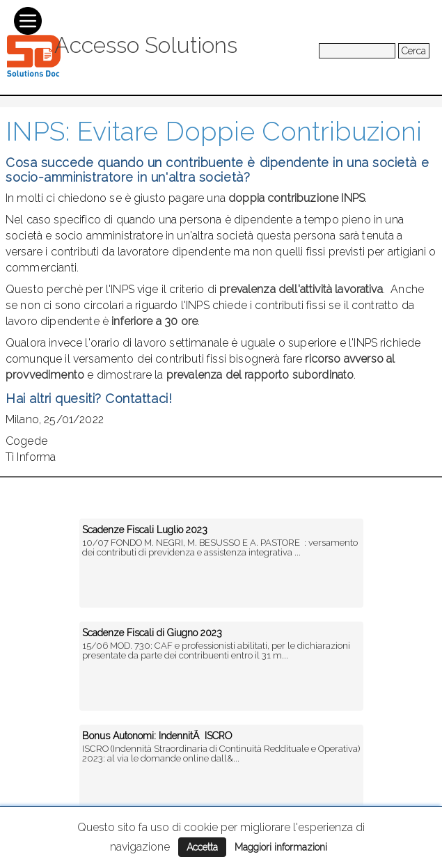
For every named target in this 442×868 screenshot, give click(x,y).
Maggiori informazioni (281, 847)
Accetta (202, 847)
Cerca (414, 51)
